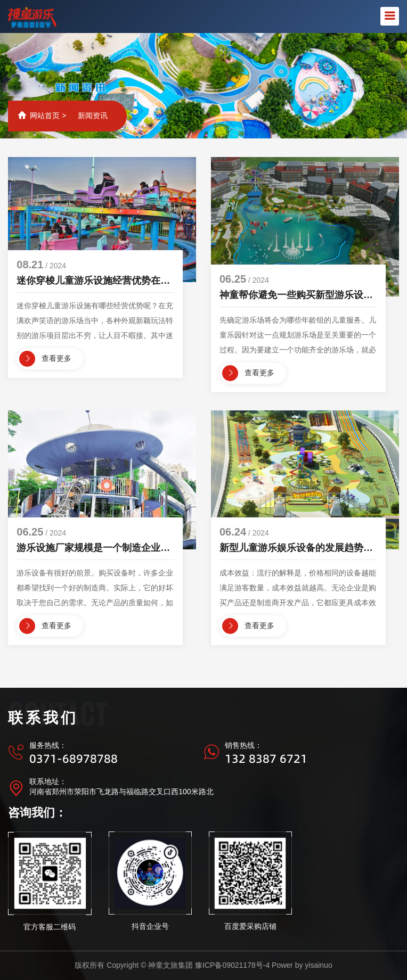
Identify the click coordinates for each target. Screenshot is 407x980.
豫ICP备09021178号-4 (232, 965)
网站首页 (45, 116)
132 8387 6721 (266, 759)
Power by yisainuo (302, 965)
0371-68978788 (74, 759)
